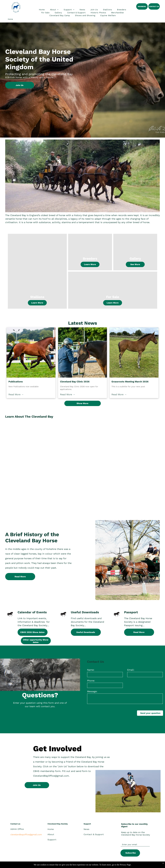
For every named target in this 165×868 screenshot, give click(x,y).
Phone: (91, 681)
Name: (91, 670)
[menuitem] (42, 10)
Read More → (16, 394)
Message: (92, 691)
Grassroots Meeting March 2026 (130, 382)
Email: (131, 670)
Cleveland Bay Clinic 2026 (75, 382)
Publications (16, 382)
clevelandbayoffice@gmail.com (26, 835)
